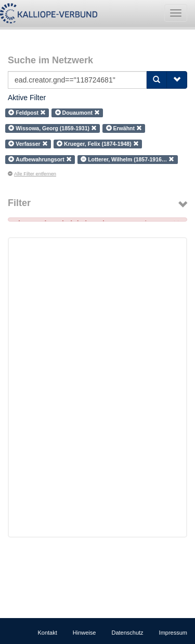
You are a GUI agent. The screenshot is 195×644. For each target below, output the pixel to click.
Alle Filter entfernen (32, 174)
